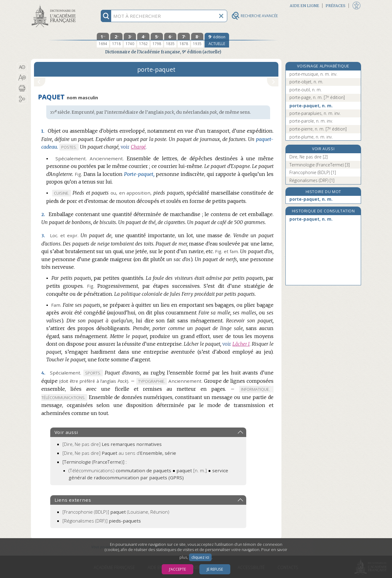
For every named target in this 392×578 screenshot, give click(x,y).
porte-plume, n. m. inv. (311, 137)
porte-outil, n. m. (305, 90)
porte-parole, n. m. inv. (311, 121)
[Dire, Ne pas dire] (112, 444)
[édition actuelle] (217, 40)
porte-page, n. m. (317, 97)
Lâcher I (241, 344)
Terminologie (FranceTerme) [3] (320, 165)
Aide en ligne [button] (304, 6)
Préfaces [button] (335, 6)
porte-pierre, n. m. (318, 129)
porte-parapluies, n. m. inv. (315, 113)
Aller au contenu (55, 5)
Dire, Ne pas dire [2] (309, 157)
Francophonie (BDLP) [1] (313, 172)
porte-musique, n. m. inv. (313, 74)
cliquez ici (200, 557)
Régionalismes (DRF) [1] (312, 180)
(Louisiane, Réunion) (116, 512)
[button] (22, 67)
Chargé (138, 147)
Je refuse (215, 569)
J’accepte (177, 569)
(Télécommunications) (120, 470)
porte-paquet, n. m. (311, 106)
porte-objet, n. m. (306, 82)
